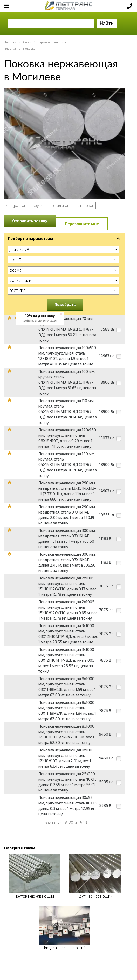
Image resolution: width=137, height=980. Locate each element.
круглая (40, 205)
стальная (61, 205)
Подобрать (65, 304)
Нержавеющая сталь (52, 42)
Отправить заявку (30, 221)
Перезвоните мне (82, 224)
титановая (85, 205)
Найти (107, 23)
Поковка (29, 48)
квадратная (16, 205)
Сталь (27, 42)
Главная (11, 42)
